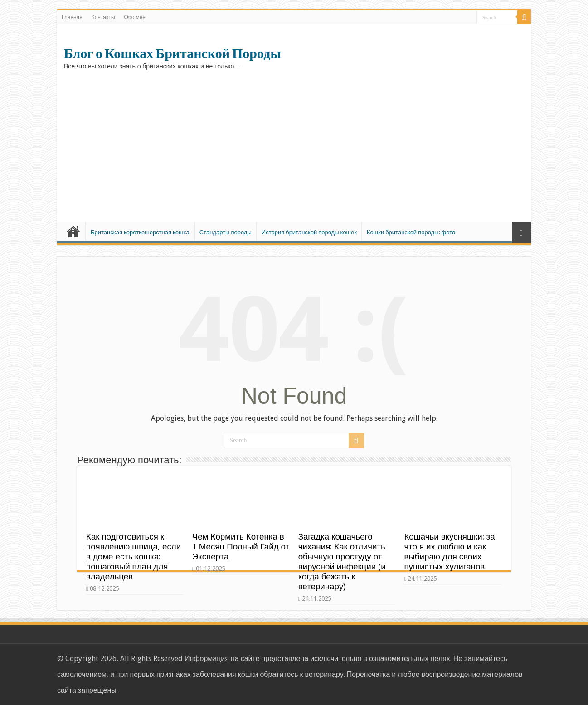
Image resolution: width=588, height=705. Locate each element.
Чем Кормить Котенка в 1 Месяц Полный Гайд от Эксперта (241, 547)
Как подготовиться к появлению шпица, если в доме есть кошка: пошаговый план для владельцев (134, 557)
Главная (72, 17)
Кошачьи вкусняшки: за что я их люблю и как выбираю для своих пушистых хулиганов (449, 552)
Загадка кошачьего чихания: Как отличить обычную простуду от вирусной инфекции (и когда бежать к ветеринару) (342, 562)
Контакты (103, 17)
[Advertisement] (294, 145)
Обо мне (135, 17)
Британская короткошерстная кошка (140, 232)
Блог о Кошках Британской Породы (173, 53)
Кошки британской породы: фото (411, 232)
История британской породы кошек (309, 232)
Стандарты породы (226, 232)
